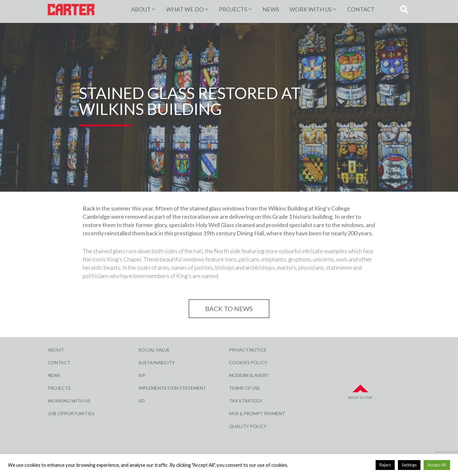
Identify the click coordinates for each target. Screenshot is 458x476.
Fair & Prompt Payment (257, 413)
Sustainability (157, 362)
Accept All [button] (437, 465)
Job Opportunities (71, 413)
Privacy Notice (248, 350)
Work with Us (311, 9)
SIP (142, 375)
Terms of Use (245, 388)
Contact (361, 9)
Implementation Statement (172, 388)
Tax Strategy (246, 401)
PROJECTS (233, 9)
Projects (59, 388)
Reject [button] (385, 465)
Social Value (154, 350)
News (271, 9)
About (141, 9)
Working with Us (69, 401)
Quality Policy (248, 426)
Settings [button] (409, 465)
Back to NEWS (229, 309)
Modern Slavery (249, 375)
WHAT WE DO (185, 9)
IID (142, 401)
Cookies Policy (248, 362)
